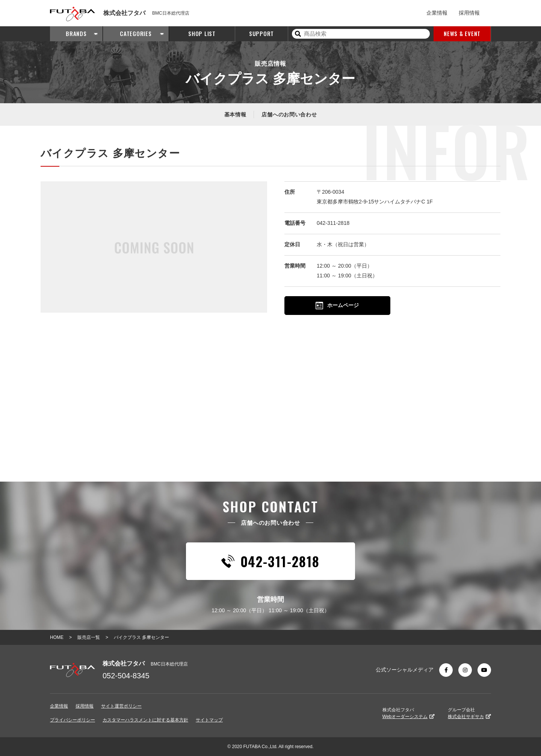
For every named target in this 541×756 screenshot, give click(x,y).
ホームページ (337, 306)
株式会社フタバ (409, 713)
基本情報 (235, 114)
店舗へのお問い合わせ (289, 114)
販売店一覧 (89, 637)
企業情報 (437, 13)
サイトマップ (209, 720)
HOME (57, 637)
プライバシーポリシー (73, 720)
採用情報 (469, 13)
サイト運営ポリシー (121, 706)
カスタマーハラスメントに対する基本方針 (145, 720)
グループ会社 (469, 713)
